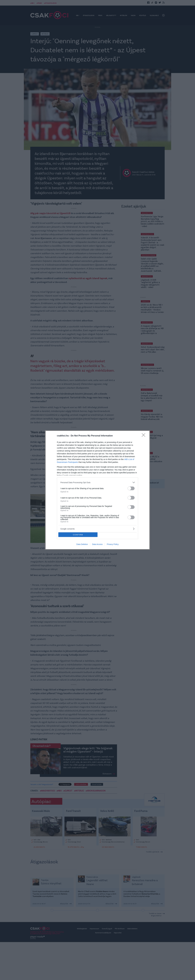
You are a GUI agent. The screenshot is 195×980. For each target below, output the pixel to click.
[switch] (131, 488)
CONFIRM (78, 535)
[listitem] (97, 482)
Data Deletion (82, 544)
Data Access (97, 544)
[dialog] (97, 490)
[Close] (144, 436)
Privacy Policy (113, 544)
